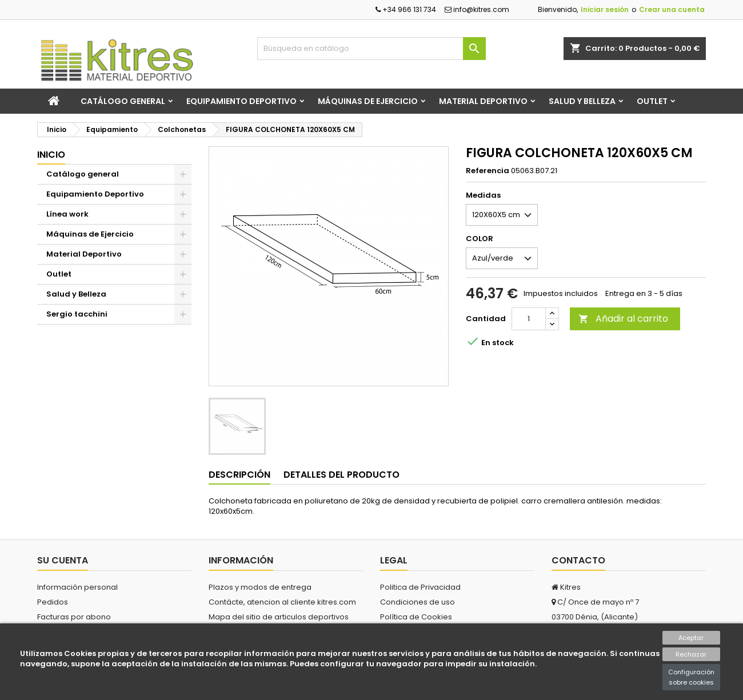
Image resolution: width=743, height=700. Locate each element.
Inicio (51, 155)
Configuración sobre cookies (691, 677)
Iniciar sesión (605, 9)
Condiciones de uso (418, 602)
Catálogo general (123, 101)
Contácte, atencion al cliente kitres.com (282, 602)
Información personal (77, 587)
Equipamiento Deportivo (241, 101)
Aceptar (691, 638)
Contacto (578, 560)
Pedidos (53, 602)
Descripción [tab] (239, 475)
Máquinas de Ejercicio (368, 101)
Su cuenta (63, 560)
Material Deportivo (483, 101)
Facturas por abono (74, 617)
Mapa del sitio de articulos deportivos (279, 617)
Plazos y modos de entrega (260, 587)
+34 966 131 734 (406, 9)
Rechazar (691, 654)
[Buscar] (371, 49)
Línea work (67, 214)
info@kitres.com (477, 9)
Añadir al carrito (623, 319)
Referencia (488, 171)
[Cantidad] (529, 319)
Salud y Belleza (582, 101)
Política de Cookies (416, 617)
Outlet (652, 101)
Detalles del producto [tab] (341, 475)
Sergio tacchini (77, 314)
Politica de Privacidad (420, 587)
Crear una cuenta (672, 9)
